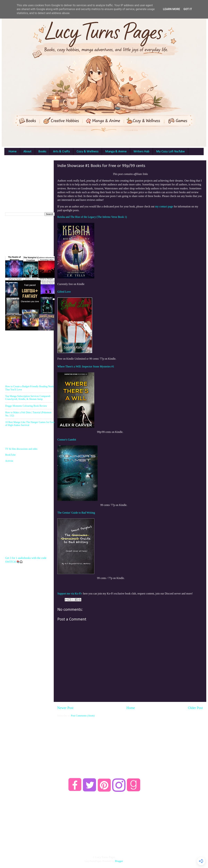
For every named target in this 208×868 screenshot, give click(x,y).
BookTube (10, 455)
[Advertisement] (130, 742)
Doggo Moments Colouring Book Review (26, 406)
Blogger (119, 861)
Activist (9, 461)
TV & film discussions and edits (21, 449)
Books (42, 152)
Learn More (171, 9)
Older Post (195, 708)
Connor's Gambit (67, 440)
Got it (188, 9)
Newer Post (65, 708)
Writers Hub (141, 152)
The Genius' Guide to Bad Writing (76, 513)
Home (13, 152)
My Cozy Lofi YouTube (170, 152)
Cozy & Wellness (88, 152)
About (27, 152)
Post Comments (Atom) (83, 716)
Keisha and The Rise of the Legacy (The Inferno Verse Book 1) (92, 217)
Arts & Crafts (61, 152)
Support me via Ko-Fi (69, 594)
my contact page (164, 206)
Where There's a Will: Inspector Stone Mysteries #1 (86, 366)
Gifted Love (64, 292)
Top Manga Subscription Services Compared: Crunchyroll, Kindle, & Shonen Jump (28, 398)
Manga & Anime (116, 152)
